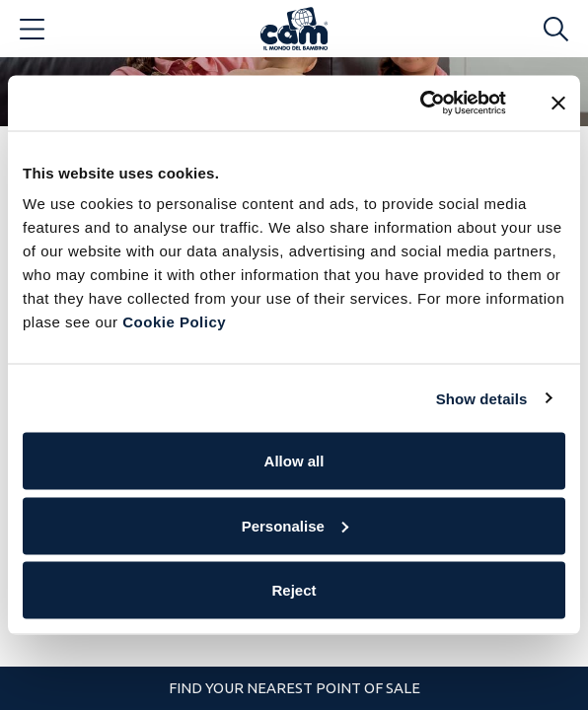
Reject (294, 590)
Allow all (294, 461)
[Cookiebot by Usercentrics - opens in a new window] (420, 104)
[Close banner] (558, 103)
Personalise (295, 525)
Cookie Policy (174, 322)
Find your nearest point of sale (294, 688)
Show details (482, 398)
